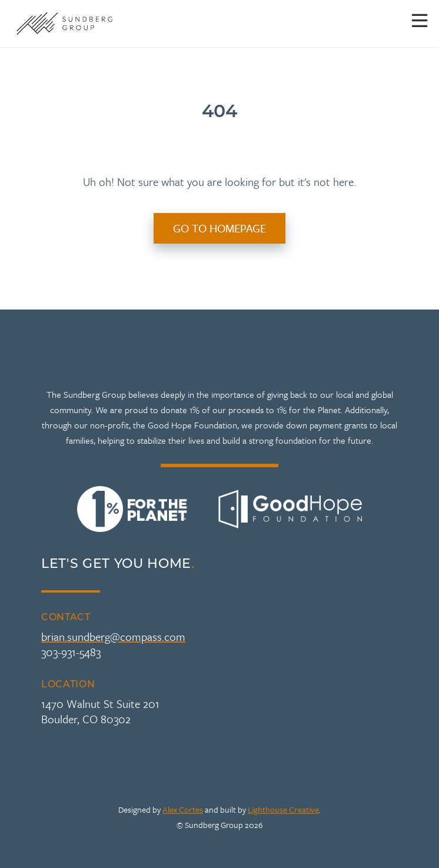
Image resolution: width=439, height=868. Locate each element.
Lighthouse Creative (283, 809)
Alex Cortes (183, 809)
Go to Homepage (219, 228)
